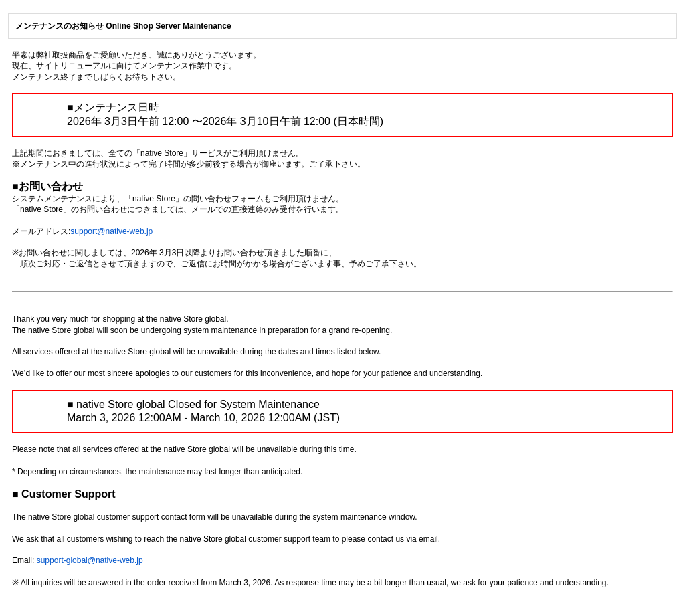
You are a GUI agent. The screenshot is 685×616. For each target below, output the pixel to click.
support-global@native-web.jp (90, 560)
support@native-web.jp (111, 231)
